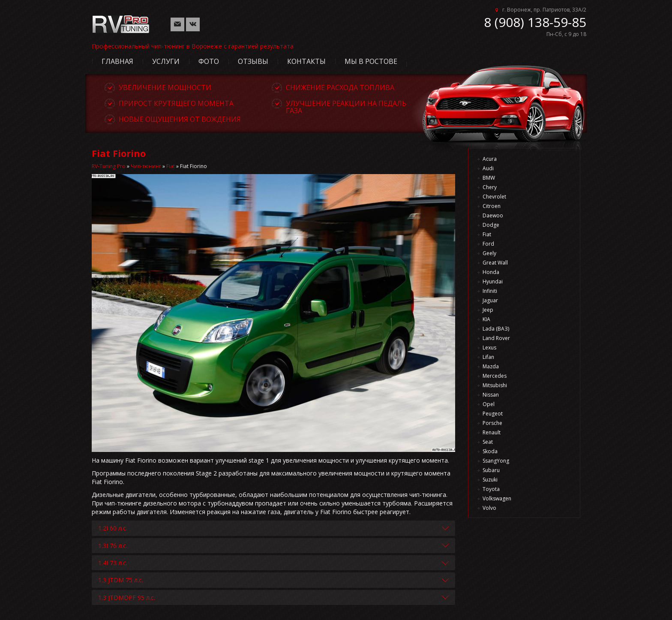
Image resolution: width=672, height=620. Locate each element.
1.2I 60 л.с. (113, 528)
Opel (489, 404)
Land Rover (496, 338)
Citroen (492, 206)
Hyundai (493, 281)
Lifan (488, 357)
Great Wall (495, 263)
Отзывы (253, 61)
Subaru (491, 470)
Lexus (489, 348)
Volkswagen (497, 498)
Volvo (489, 508)
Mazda (491, 366)
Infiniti (490, 291)
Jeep (488, 310)
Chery (490, 187)
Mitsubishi (495, 385)
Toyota (491, 489)
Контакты (306, 61)
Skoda (490, 451)
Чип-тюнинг (146, 166)
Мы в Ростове (371, 61)
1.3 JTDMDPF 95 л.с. (127, 597)
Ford (488, 244)
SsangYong (496, 461)
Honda (491, 272)
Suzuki (490, 480)
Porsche (492, 423)
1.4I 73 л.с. (113, 563)
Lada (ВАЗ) (496, 329)
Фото (209, 61)
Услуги (166, 61)
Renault (492, 432)
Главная (117, 61)
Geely (489, 253)
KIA (486, 319)
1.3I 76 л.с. (113, 546)
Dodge (491, 225)
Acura (490, 159)
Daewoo (493, 215)
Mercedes (495, 376)
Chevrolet (494, 197)
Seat (488, 442)
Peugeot (493, 414)
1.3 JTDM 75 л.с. (121, 580)
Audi (488, 168)
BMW (489, 178)
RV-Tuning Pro (109, 166)
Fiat (171, 166)
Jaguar (490, 300)
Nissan (491, 395)
